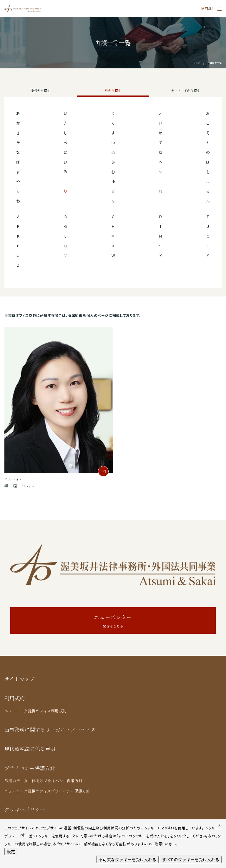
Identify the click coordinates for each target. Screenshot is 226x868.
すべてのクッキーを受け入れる (191, 859)
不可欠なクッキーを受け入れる (127, 859)
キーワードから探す (186, 90)
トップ (197, 63)
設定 (11, 851)
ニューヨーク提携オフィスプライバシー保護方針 (47, 791)
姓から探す (113, 90)
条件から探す (41, 90)
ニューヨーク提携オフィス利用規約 (35, 711)
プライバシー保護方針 (30, 768)
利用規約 (15, 698)
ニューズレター (113, 621)
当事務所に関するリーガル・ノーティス (50, 729)
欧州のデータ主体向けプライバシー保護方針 (43, 781)
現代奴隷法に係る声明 (30, 748)
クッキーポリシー (25, 809)
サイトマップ (19, 679)
